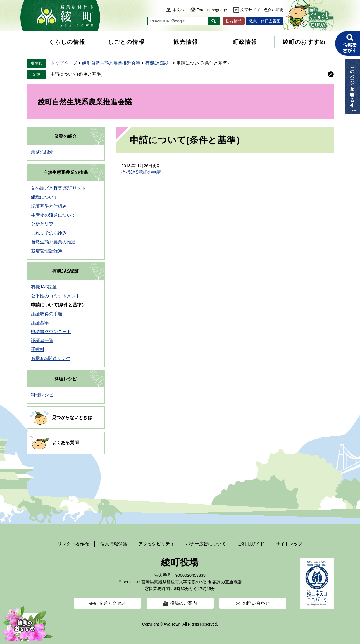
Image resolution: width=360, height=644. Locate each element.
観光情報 (186, 42)
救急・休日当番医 (265, 21)
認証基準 (40, 323)
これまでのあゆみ (49, 233)
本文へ (178, 10)
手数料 (38, 350)
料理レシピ (66, 379)
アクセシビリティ (156, 544)
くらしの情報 (67, 42)
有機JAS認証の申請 (141, 172)
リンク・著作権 (73, 544)
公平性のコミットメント (56, 296)
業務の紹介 (66, 136)
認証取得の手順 (47, 314)
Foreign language (212, 10)
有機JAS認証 (158, 63)
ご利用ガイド (251, 544)
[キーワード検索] (178, 21)
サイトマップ (289, 544)
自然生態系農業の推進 (66, 172)
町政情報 (245, 42)
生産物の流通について (53, 215)
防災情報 (234, 21)
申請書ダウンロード (51, 332)
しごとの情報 (126, 42)
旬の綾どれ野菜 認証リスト (58, 188)
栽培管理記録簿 (47, 251)
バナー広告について (206, 544)
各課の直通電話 (227, 582)
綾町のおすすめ (304, 42)
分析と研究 (42, 224)
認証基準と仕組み (49, 206)
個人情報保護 (114, 544)
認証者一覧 (42, 341)
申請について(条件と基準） (78, 74)
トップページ (64, 63)
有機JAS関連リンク (51, 358)
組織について (44, 197)
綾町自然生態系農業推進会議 (111, 63)
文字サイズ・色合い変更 (262, 10)
